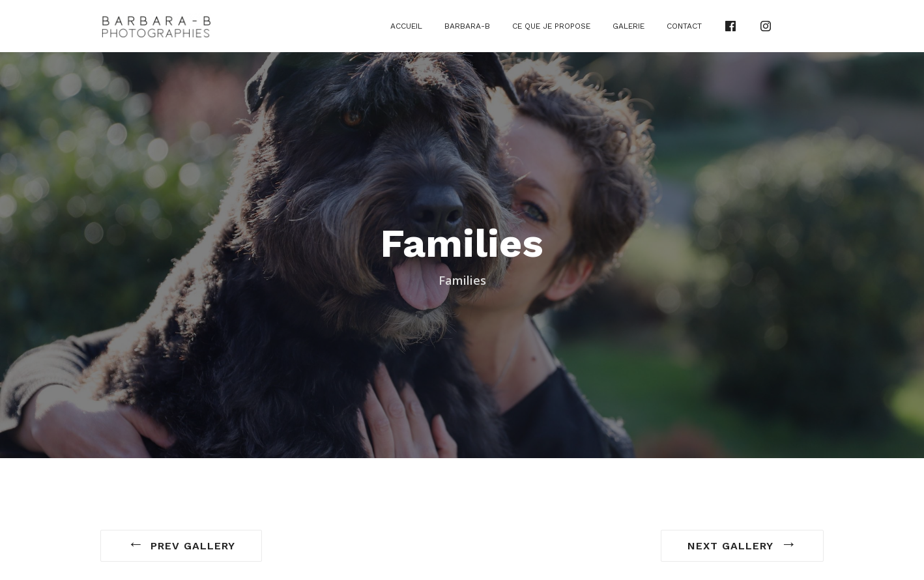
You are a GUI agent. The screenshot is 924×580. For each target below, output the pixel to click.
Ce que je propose (551, 26)
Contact (684, 26)
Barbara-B (467, 26)
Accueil (406, 26)
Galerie (628, 26)
